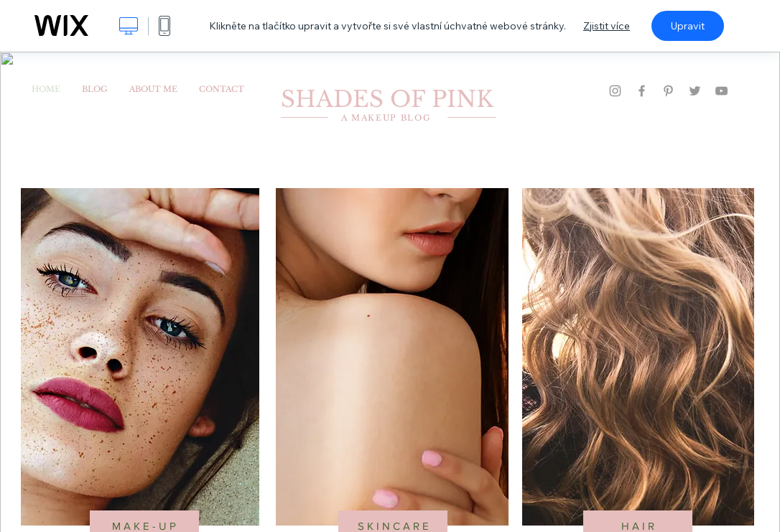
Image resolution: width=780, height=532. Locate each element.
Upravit (688, 26)
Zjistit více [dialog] (607, 26)
